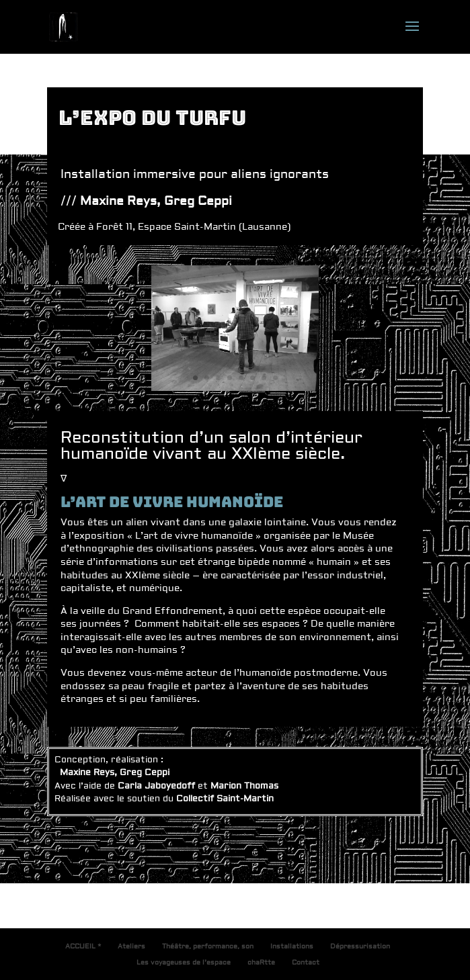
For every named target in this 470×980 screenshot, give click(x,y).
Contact (306, 962)
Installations (292, 946)
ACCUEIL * (83, 946)
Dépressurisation (360, 946)
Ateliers (131, 946)
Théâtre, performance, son (208, 946)
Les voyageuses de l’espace (184, 962)
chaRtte (261, 962)
